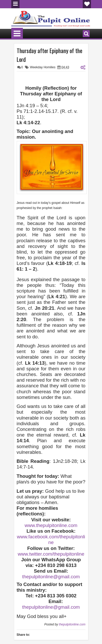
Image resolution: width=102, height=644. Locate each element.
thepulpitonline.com (72, 624)
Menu (15, 4)
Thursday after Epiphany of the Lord (49, 55)
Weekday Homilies (43, 67)
